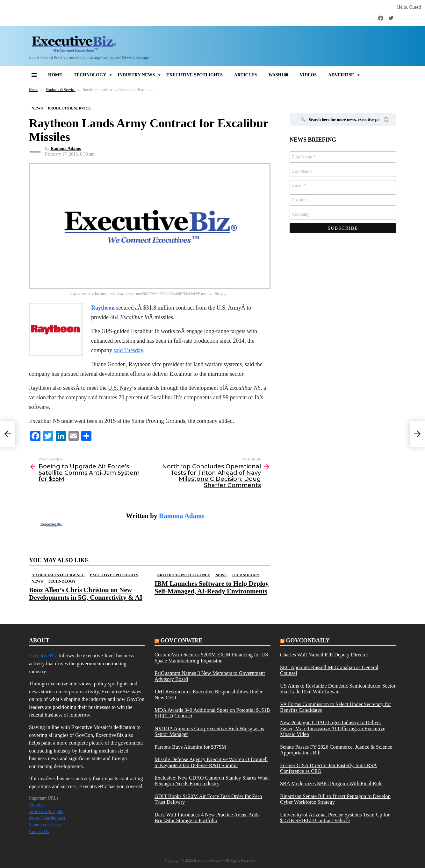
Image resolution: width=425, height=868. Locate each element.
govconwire (181, 640)
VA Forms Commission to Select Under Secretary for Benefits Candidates (335, 707)
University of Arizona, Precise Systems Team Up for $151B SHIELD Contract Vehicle (335, 818)
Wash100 (278, 75)
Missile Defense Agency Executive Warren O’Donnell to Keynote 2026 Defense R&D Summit (211, 762)
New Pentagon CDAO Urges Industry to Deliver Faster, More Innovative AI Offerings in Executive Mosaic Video (333, 728)
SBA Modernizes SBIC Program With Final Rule (331, 784)
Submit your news (45, 825)
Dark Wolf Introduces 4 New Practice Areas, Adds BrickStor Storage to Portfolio (207, 818)
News (37, 581)
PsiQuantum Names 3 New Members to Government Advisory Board (210, 676)
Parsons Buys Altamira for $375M (190, 747)
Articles (245, 75)
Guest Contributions (47, 818)
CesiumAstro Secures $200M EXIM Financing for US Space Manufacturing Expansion (211, 658)
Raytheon (103, 308)
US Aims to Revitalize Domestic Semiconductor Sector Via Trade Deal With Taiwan (338, 689)
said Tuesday (128, 350)
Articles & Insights (46, 812)
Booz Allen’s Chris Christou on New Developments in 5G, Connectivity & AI (86, 594)
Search (386, 121)
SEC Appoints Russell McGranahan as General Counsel (329, 670)
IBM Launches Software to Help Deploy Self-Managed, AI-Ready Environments (212, 587)
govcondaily (308, 640)
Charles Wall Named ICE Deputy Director (324, 655)
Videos (308, 75)
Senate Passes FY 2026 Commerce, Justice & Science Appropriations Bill (336, 750)
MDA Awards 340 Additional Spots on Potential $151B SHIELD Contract (212, 713)
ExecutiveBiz (43, 656)
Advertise (341, 75)
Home (55, 75)
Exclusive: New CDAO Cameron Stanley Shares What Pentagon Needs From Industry (212, 781)
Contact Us (39, 832)
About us (37, 805)
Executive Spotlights (194, 75)
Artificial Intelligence (58, 575)
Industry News (136, 75)
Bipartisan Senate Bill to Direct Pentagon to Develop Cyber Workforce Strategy (335, 799)
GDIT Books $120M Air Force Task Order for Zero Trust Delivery (208, 799)
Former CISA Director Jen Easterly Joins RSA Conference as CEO (328, 768)
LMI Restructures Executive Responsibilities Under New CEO (209, 695)
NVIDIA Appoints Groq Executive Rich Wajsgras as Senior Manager (209, 731)
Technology (90, 75)
